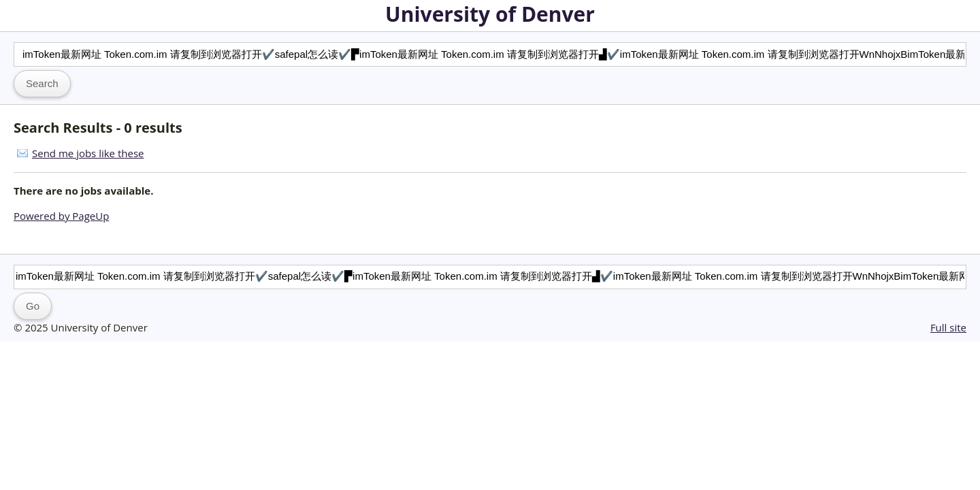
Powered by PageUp (61, 216)
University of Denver (490, 14)
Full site (948, 327)
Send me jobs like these (88, 153)
